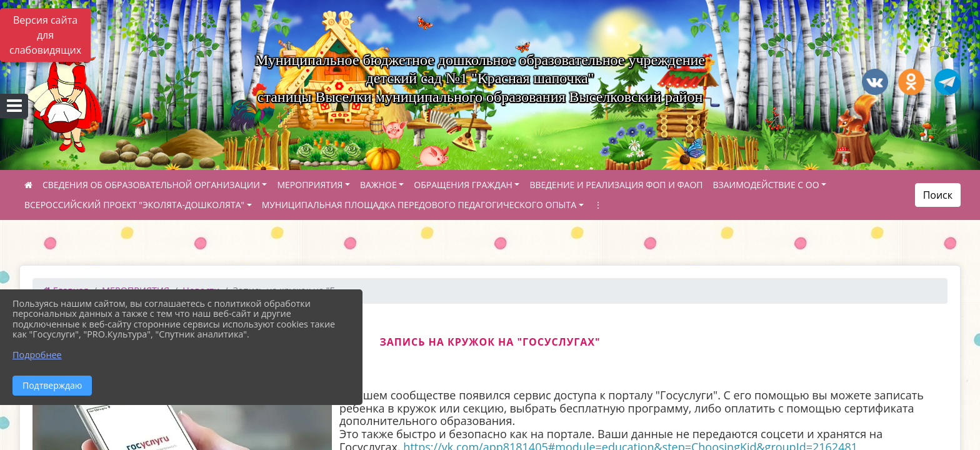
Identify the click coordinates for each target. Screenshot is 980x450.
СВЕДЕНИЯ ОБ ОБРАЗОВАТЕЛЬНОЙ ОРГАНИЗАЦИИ (151, 185)
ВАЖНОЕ (378, 185)
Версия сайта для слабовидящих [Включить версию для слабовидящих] (45, 35)
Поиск (938, 195)
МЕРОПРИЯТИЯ (310, 185)
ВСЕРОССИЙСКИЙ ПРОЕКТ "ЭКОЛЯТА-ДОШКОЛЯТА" (134, 205)
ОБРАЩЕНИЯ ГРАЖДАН (463, 185)
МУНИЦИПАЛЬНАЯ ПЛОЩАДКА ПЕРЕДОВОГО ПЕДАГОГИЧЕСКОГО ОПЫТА (419, 205)
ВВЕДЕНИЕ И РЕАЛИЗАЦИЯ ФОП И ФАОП (616, 185)
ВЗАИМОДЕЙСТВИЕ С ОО (766, 185)
